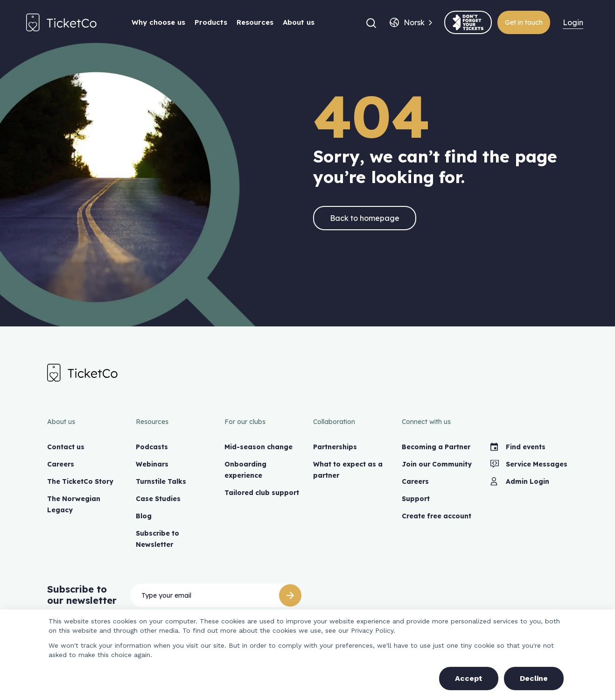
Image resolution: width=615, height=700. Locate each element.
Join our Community (437, 464)
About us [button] (299, 22)
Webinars (152, 464)
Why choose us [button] (158, 22)
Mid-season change (259, 447)
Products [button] (211, 22)
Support (416, 499)
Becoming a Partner (436, 447)
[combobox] (414, 22)
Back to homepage (365, 218)
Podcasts (152, 447)
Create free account (437, 516)
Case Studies (158, 499)
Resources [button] (255, 22)
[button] (371, 22)
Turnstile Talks (161, 481)
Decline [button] (534, 678)
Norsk (414, 22)
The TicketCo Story (80, 481)
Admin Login (520, 481)
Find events (518, 447)
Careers (61, 464)
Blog (144, 516)
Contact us (66, 447)
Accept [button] (469, 678)
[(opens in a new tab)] (468, 22)
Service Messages (529, 464)
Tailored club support (262, 493)
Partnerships (335, 447)
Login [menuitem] (573, 22)
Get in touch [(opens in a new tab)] (524, 22)
